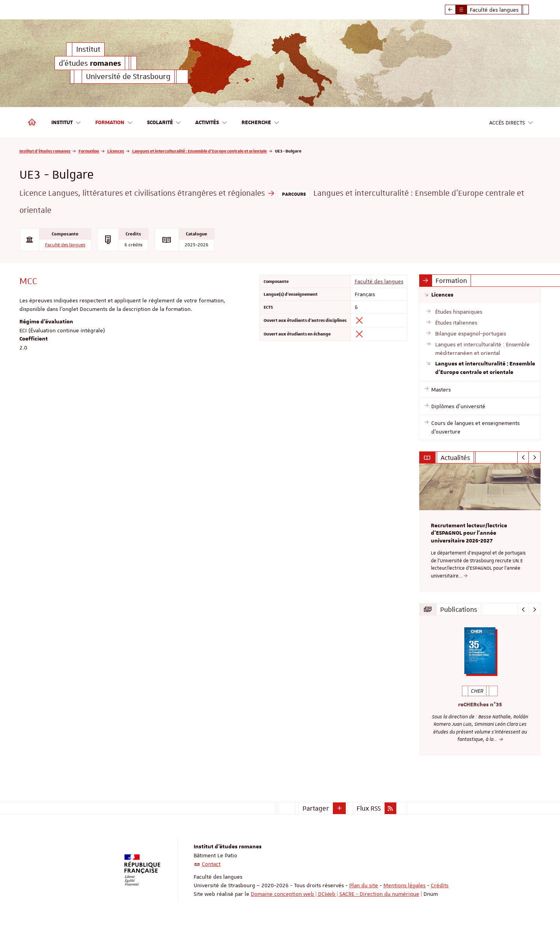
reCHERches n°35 (480, 704)
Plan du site (364, 885)
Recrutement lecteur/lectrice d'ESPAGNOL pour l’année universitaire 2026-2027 (469, 534)
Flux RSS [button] (369, 807)
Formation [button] (114, 123)
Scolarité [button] (164, 123)
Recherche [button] (261, 123)
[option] (480, 527)
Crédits (440, 885)
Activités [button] (211, 123)
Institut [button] (66, 123)
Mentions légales (404, 885)
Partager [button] (316, 807)
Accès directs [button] (511, 123)
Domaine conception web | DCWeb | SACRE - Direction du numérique (335, 893)
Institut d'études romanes (45, 151)
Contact (211, 863)
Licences (116, 151)
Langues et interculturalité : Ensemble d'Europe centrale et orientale (199, 151)
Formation (89, 151)
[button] (339, 807)
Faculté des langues (65, 245)
